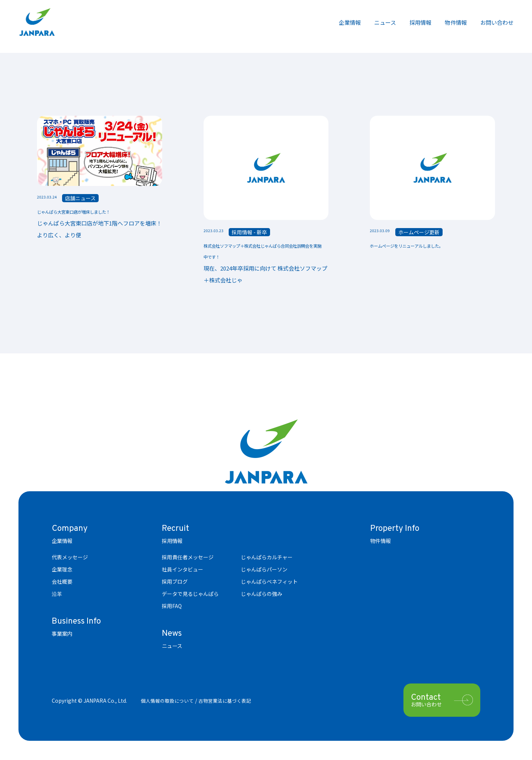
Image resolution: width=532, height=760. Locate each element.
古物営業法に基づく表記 (231, 701)
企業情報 (350, 22)
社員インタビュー (183, 570)
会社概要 (62, 583)
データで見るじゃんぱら (190, 595)
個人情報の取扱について (169, 701)
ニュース (385, 22)
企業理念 (62, 570)
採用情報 (420, 22)
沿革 (57, 595)
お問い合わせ (497, 22)
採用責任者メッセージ (188, 558)
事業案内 (64, 634)
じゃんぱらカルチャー (267, 558)
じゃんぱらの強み (262, 595)
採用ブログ (175, 583)
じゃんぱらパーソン (264, 570)
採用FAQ (172, 607)
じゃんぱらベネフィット (269, 583)
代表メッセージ (70, 558)
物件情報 (456, 22)
